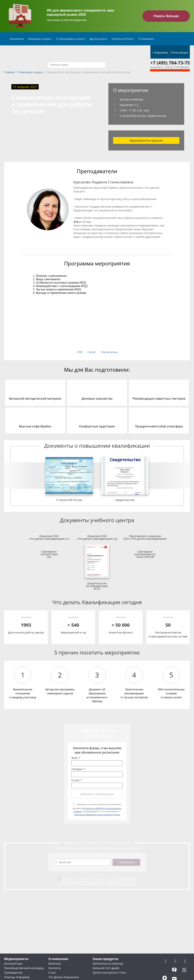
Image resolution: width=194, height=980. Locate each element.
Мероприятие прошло (146, 140)
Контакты (55, 968)
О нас (52, 973)
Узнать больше (166, 16)
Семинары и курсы (40, 39)
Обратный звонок (170, 70)
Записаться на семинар (108, 963)
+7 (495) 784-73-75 (170, 63)
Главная (9, 72)
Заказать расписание (97, 794)
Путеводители (13, 973)
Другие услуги (99, 39)
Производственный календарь (24, 968)
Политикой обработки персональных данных (97, 814)
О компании (147, 39)
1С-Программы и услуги (71, 39)
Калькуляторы (13, 963)
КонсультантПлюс (123, 39)
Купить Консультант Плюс (109, 973)
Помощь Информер (17, 977)
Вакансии (55, 963)
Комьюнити (17, 39)
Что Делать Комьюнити (64, 977)
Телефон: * (78, 769)
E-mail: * (77, 780)
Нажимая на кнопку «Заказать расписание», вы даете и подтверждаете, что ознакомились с (97, 809)
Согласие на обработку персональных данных (98, 880)
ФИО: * (76, 758)
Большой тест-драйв (106, 968)
